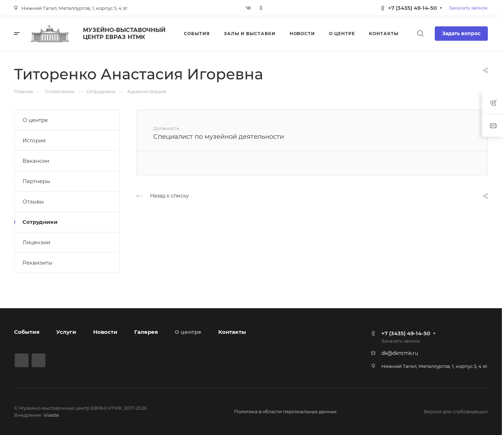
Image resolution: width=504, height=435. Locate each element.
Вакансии (36, 161)
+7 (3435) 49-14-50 (412, 8)
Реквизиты (37, 263)
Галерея (146, 332)
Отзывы (33, 202)
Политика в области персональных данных (285, 411)
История (34, 140)
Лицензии (36, 242)
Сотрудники (40, 222)
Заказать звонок (468, 8)
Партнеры (36, 181)
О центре (35, 120)
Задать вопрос (461, 33)
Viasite (51, 415)
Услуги (66, 332)
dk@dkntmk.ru (400, 353)
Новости (105, 332)
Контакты (232, 332)
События (27, 332)
